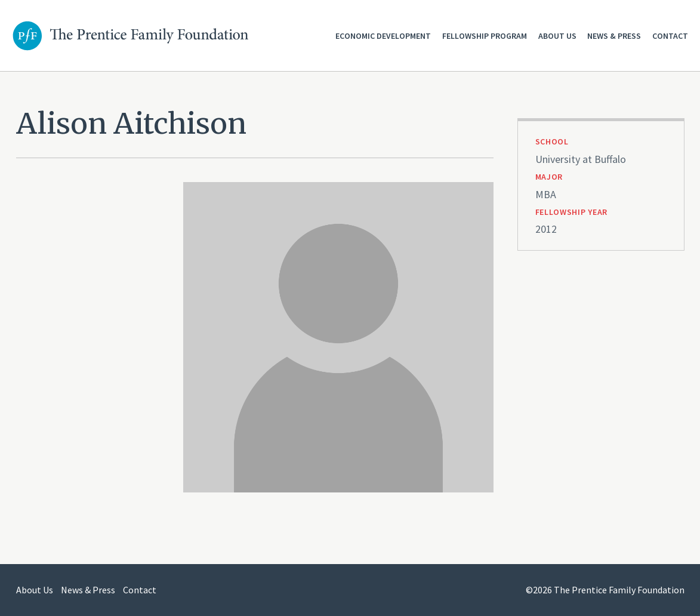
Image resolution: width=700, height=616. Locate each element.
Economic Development (383, 36)
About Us (557, 36)
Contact (670, 36)
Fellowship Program (485, 36)
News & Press (614, 36)
